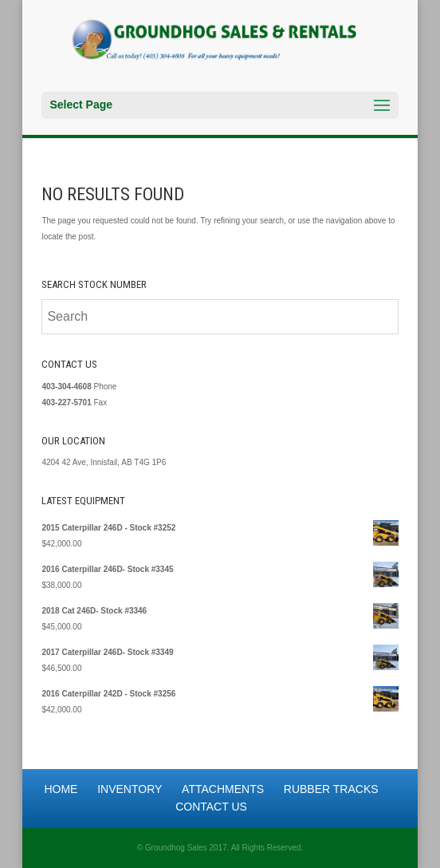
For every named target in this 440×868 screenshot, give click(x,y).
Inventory (130, 789)
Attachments (223, 789)
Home (61, 789)
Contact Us (211, 807)
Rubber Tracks (331, 789)
